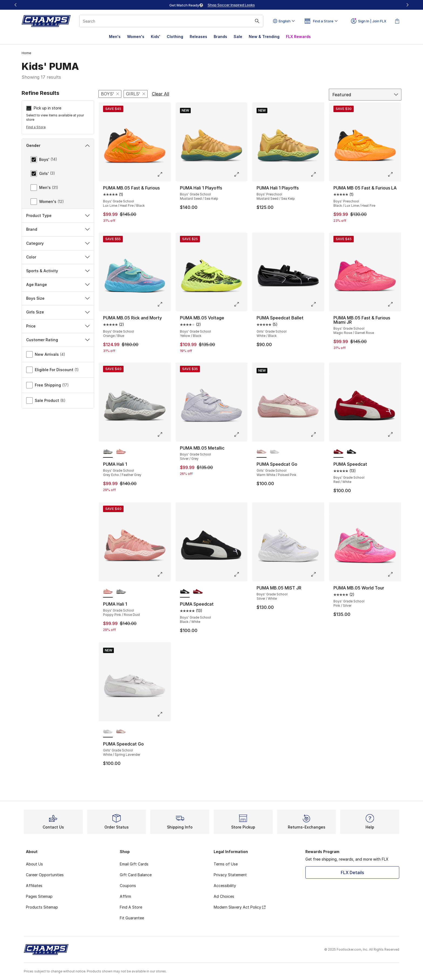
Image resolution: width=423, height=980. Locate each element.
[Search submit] (257, 21)
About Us (34, 864)
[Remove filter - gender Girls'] (136, 94)
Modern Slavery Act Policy (240, 907)
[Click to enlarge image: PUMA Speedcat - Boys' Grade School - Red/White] (394, 434)
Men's (115, 37)
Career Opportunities (45, 875)
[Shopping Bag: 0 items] (397, 21)
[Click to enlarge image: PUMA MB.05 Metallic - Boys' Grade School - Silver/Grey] (240, 434)
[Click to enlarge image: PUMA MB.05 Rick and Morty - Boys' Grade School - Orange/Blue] (164, 304)
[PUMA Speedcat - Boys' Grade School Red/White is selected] (338, 452)
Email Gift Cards (134, 864)
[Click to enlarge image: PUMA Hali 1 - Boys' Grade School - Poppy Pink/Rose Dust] (164, 574)
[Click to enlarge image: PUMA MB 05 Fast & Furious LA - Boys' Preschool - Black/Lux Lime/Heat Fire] (394, 174)
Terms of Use (226, 864)
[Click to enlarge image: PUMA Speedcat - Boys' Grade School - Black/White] (240, 574)
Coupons (128, 886)
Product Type (58, 215)
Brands (220, 37)
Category (58, 243)
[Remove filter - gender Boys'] (110, 94)
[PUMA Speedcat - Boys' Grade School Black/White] (352, 452)
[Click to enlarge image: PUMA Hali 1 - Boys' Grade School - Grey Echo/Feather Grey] (164, 434)
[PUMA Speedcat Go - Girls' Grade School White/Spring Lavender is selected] (108, 731)
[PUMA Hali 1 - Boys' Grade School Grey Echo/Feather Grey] (121, 592)
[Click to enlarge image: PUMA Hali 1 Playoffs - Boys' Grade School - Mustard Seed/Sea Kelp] (240, 174)
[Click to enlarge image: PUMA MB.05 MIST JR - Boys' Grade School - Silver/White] (317, 574)
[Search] (171, 21)
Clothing (175, 37)
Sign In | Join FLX (369, 21)
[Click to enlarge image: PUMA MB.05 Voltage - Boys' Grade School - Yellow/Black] (240, 304)
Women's (136, 37)
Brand (58, 229)
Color (58, 257)
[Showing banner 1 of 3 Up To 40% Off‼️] (211, 5)
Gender (58, 145)
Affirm (125, 896)
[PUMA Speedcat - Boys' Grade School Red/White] (198, 592)
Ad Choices (224, 896)
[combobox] (171, 21)
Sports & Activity (58, 271)
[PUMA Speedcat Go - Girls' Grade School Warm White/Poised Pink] (121, 731)
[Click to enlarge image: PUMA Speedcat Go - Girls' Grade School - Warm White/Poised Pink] (317, 434)
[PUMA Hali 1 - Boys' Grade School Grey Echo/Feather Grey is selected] (108, 452)
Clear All (161, 94)
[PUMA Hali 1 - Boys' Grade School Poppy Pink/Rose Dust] (121, 452)
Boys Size (58, 298)
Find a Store (36, 127)
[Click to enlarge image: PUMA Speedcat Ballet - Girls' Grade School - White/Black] (317, 304)
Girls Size (58, 312)
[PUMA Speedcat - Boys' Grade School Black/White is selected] (185, 592)
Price (58, 326)
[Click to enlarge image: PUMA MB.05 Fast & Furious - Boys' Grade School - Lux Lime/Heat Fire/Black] (164, 174)
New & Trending (264, 37)
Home (26, 53)
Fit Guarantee (132, 918)
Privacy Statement (230, 875)
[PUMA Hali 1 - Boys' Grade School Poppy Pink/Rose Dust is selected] (108, 592)
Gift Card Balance (136, 875)
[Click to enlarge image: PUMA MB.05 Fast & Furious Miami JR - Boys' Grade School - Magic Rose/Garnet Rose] (394, 304)
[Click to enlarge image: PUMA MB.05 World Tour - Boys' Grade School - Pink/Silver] (394, 574)
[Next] (407, 5)
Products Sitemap (42, 907)
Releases (198, 37)
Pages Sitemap (39, 896)
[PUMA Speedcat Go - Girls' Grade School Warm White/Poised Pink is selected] (262, 452)
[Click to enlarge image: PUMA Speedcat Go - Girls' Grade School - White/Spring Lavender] (164, 714)
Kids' (156, 37)
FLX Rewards (298, 37)
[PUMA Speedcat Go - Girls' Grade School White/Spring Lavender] (275, 452)
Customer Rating (58, 340)
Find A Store (131, 907)
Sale (238, 37)
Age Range (58, 284)
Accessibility (225, 886)
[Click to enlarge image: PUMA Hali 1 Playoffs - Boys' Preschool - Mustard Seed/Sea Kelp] (317, 174)
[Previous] (16, 5)
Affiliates (34, 886)
